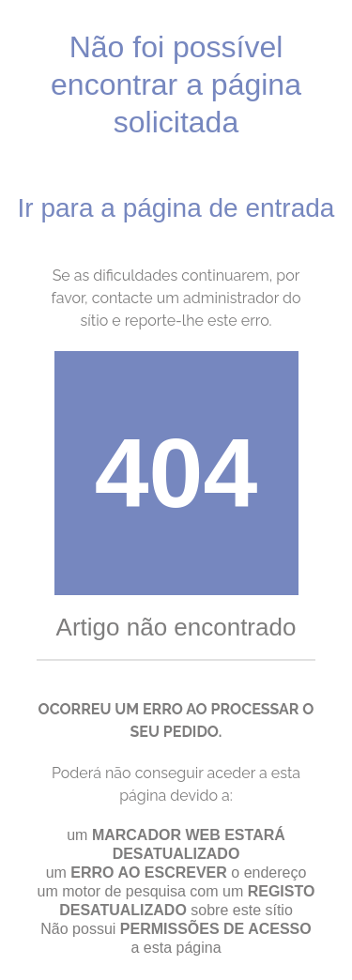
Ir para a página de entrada (176, 208)
